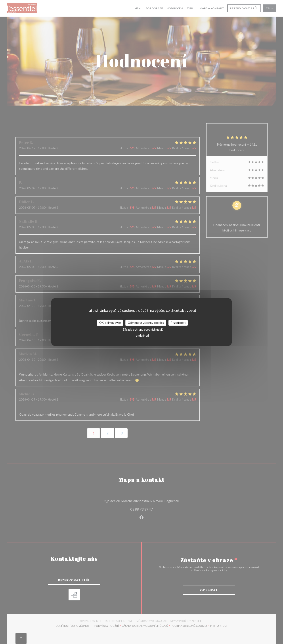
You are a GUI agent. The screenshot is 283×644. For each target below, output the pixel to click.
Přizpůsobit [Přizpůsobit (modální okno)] (178, 323)
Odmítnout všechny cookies (146, 323)
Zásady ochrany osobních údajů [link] (143, 329)
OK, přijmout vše (110, 323)
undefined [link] (142, 335)
